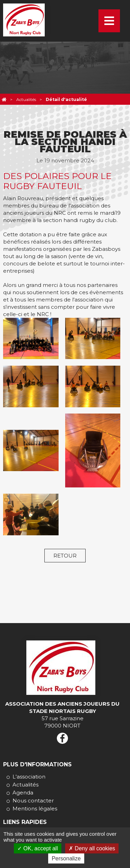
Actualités (25, 785)
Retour (65, 556)
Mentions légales (35, 809)
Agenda (23, 793)
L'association (29, 777)
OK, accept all (38, 848)
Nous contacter (33, 801)
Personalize (66, 858)
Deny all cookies (92, 848)
